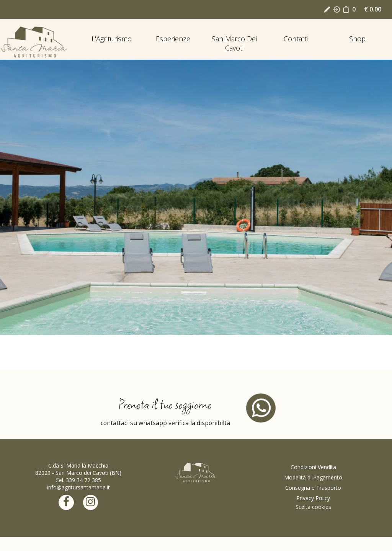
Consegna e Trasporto (313, 488)
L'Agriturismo (112, 39)
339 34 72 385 (83, 480)
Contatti (296, 39)
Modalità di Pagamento (313, 477)
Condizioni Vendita (313, 467)
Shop (357, 39)
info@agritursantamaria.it (78, 487)
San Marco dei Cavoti (234, 43)
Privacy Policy (313, 498)
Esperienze (173, 39)
